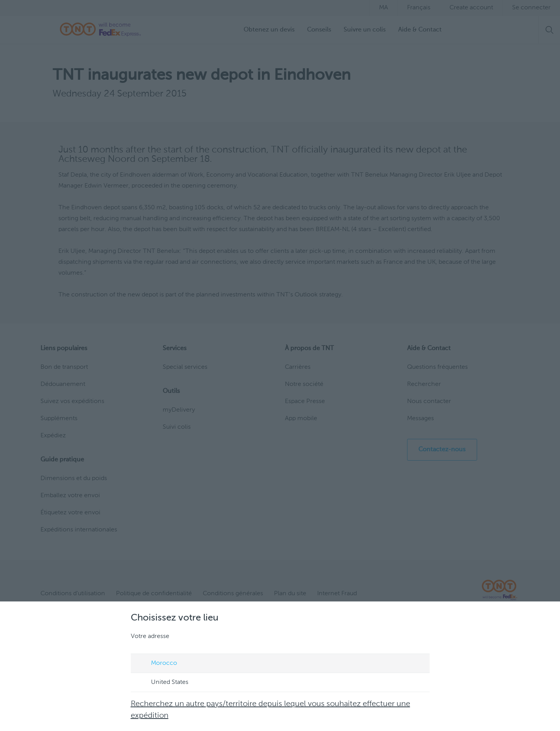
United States (162, 683)
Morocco (157, 664)
